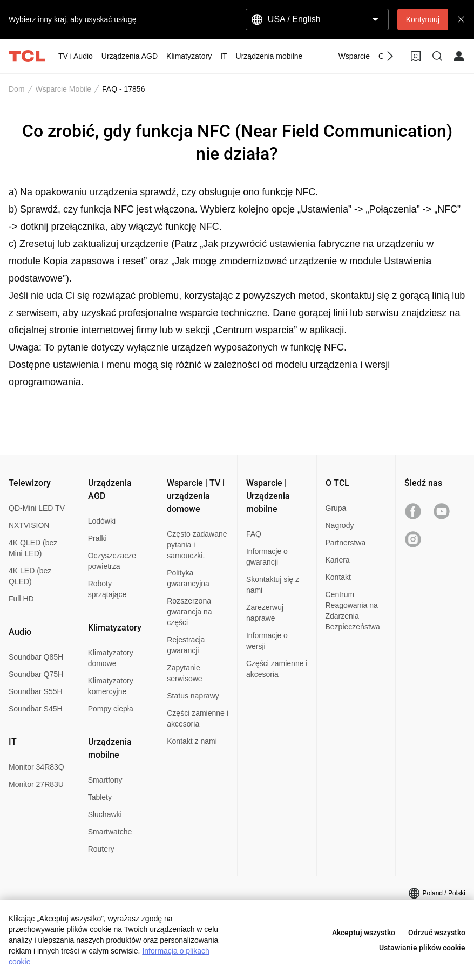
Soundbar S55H (36, 691)
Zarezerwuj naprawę (265, 613)
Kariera (338, 560)
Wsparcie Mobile (63, 89)
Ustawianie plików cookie (422, 948)
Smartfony (105, 780)
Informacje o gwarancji (267, 557)
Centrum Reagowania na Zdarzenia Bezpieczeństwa (353, 611)
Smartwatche (110, 832)
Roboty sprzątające (107, 589)
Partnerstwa (346, 543)
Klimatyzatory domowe (111, 658)
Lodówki (102, 521)
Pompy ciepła (111, 709)
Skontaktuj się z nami (273, 585)
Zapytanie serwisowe (184, 673)
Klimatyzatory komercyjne (111, 686)
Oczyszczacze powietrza (112, 561)
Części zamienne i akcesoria (198, 718)
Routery (101, 849)
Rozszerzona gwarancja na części (189, 612)
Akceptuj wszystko (364, 933)
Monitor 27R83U (36, 784)
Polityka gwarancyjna (188, 578)
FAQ (254, 534)
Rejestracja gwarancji (186, 645)
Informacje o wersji (267, 641)
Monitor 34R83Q (36, 767)
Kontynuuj (423, 19)
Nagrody (340, 525)
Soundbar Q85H (36, 657)
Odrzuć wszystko (437, 933)
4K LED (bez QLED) (30, 576)
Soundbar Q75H (36, 674)
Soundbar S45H (36, 709)
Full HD (21, 599)
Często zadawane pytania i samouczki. (197, 545)
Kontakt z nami (192, 741)
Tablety (100, 797)
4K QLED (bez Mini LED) (33, 548)
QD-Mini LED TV (37, 508)
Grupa (336, 508)
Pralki (97, 538)
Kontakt (338, 577)
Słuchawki (105, 814)
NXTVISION (29, 525)
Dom (17, 89)
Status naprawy (193, 696)
